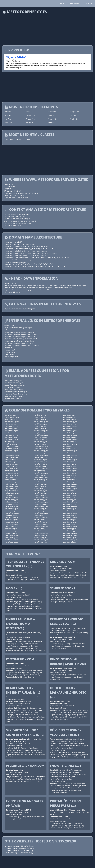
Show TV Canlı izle (65, 766)
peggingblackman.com (25, 766)
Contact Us (89, 3)
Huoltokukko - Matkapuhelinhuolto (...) (68, 692)
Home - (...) (14, 588)
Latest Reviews (74, 3)
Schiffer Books (63, 588)
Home (62, 3)
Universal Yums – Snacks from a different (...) (20, 624)
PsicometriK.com (20, 659)
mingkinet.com (63, 562)
